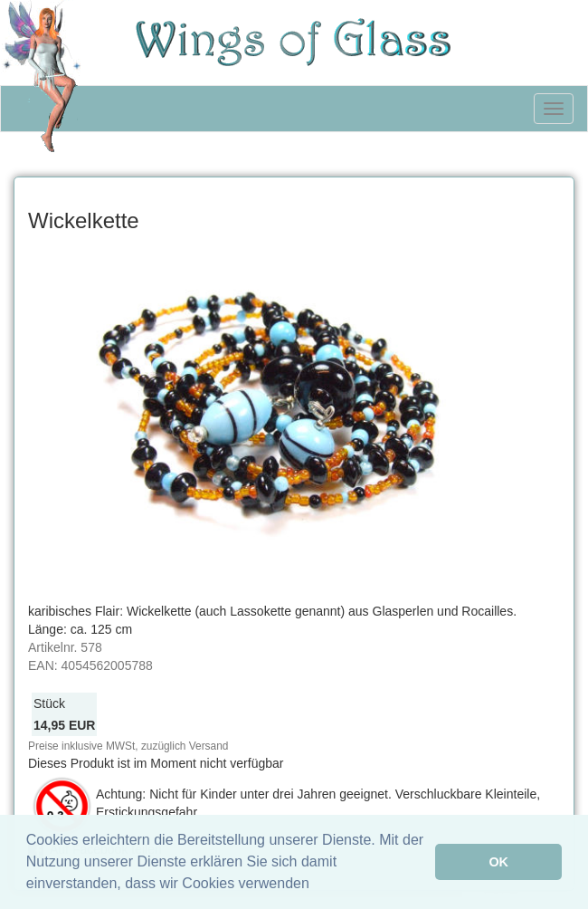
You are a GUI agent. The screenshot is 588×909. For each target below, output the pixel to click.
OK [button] (498, 862)
